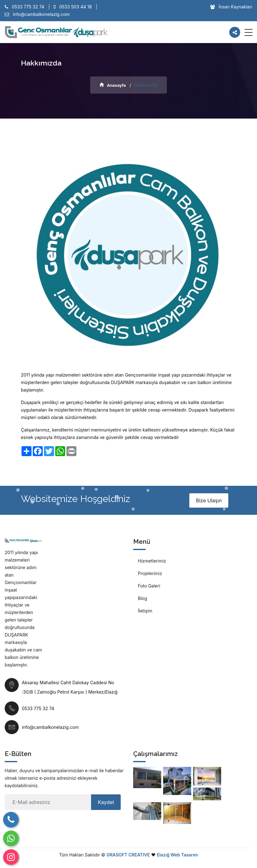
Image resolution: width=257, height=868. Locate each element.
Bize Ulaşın (209, 500)
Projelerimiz (150, 573)
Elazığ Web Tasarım (177, 855)
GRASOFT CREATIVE (128, 855)
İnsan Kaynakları (231, 7)
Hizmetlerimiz (152, 561)
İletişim (145, 611)
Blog (143, 598)
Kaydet (106, 802)
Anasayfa (113, 85)
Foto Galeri (149, 586)
